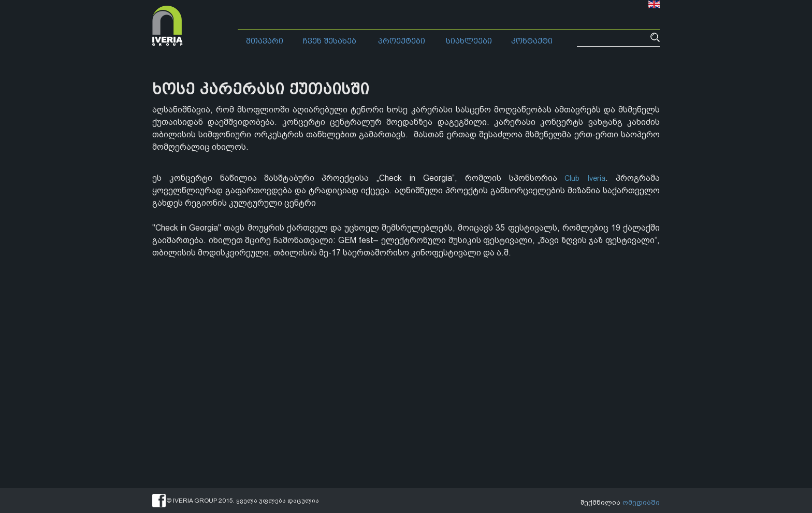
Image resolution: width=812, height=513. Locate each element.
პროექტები (402, 41)
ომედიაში (642, 501)
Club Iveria (584, 178)
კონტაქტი (532, 41)
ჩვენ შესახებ (330, 41)
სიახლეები (469, 41)
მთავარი (265, 41)
